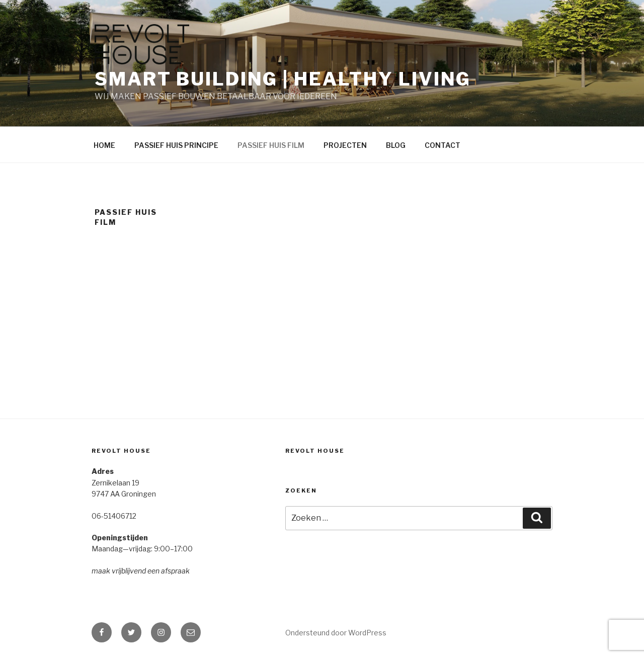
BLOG (396, 145)
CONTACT (442, 145)
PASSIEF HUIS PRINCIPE (176, 145)
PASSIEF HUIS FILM (271, 145)
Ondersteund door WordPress (336, 633)
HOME (104, 145)
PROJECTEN (345, 145)
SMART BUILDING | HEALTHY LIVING (283, 79)
